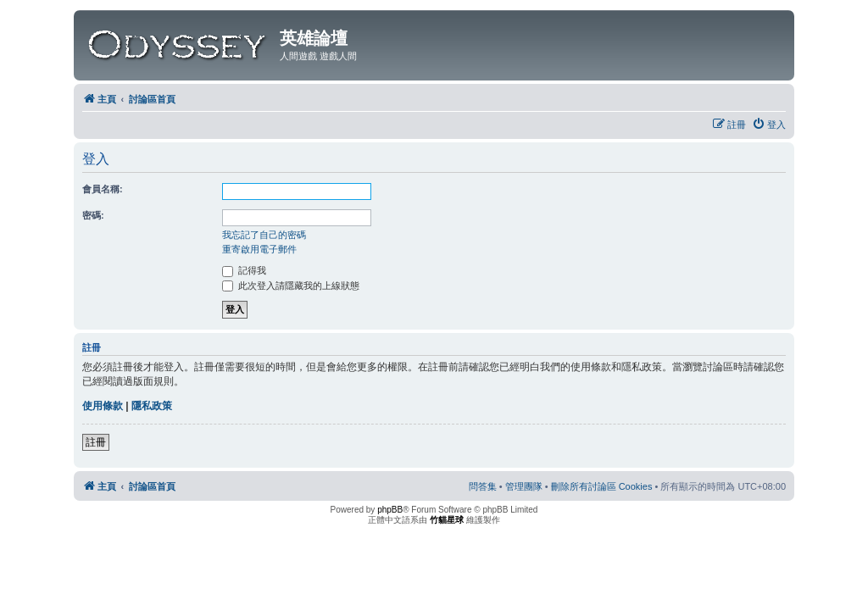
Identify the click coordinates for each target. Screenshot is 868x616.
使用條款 (103, 406)
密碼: (93, 215)
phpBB (390, 510)
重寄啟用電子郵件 (259, 249)
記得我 (244, 270)
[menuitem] (769, 125)
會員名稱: (103, 189)
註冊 (96, 442)
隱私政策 (152, 406)
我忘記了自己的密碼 (264, 235)
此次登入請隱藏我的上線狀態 (291, 286)
